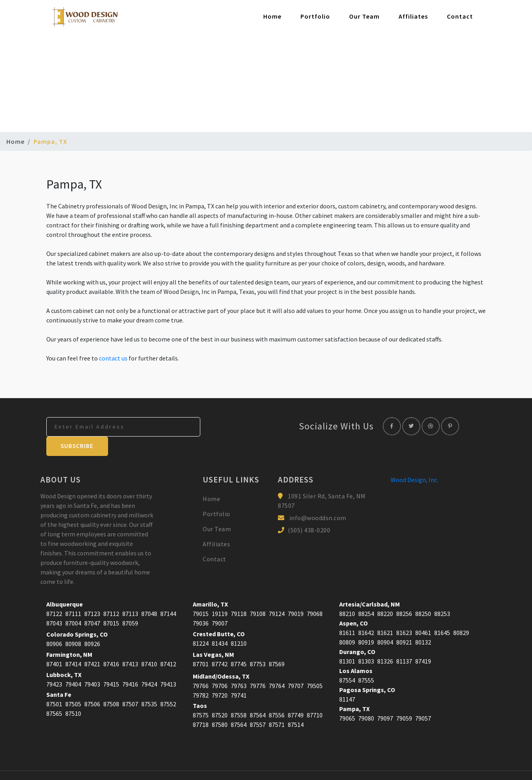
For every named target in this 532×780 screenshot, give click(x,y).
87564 (258, 696)
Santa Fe (59, 675)
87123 (92, 595)
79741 (239, 676)
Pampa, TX (354, 690)
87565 (54, 694)
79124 (277, 595)
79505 (315, 667)
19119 (220, 595)
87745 (239, 645)
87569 (277, 645)
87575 (201, 696)
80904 (385, 623)
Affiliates (413, 17)
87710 (315, 696)
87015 (111, 604)
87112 (111, 595)
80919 (366, 623)
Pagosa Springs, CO (367, 671)
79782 (201, 676)
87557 (258, 706)
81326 (385, 642)
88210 (347, 595)
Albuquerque (65, 585)
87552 (168, 685)
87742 (220, 645)
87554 (347, 661)
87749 (296, 696)
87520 (220, 696)
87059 (130, 604)
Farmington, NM (69, 635)
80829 (461, 614)
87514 (296, 706)
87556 (277, 696)
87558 (239, 696)
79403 (92, 665)
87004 (73, 604)
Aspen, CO (353, 604)
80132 (423, 623)
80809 (347, 623)
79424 (149, 665)
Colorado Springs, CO (77, 615)
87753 (258, 645)
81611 (347, 614)
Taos (200, 687)
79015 (201, 595)
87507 (130, 685)
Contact (460, 17)
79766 (201, 667)
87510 (73, 694)
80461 (423, 614)
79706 (220, 667)
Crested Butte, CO (219, 615)
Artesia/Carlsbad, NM (370, 585)
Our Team (364, 17)
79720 (220, 676)
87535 (149, 685)
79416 (130, 665)
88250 (423, 595)
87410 (149, 645)
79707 (296, 667)
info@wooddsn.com (318, 499)
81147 (347, 680)
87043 (54, 604)
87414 (73, 645)
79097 (385, 699)
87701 (201, 645)
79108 (258, 595)
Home (272, 17)
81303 (366, 642)
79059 (404, 699)
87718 (201, 706)
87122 (54, 595)
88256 (404, 595)
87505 (73, 685)
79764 (277, 667)
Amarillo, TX (210, 585)
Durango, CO (357, 633)
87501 (54, 685)
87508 (111, 685)
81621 (385, 614)
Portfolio (315, 17)
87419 (423, 642)
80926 (92, 625)
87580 (220, 706)
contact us (113, 359)
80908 (73, 625)
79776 (258, 667)
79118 (239, 595)
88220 (385, 595)
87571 (277, 706)
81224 (201, 624)
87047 (92, 604)
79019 (296, 595)
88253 (442, 595)
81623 (404, 614)
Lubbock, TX (64, 656)
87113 (130, 595)
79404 (73, 665)
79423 (54, 665)
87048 (149, 595)
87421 (92, 645)
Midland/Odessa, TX (221, 657)
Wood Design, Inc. (414, 461)
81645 (442, 614)
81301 (347, 642)
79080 (366, 699)
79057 (423, 699)
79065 (347, 699)
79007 (220, 604)
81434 (220, 624)
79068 (315, 595)
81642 (366, 614)
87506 (92, 685)
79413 (168, 665)
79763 (239, 667)
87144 (168, 595)
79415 (111, 665)
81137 (404, 642)
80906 (54, 625)
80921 (404, 623)
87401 (54, 645)
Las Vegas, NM (213, 635)
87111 (73, 595)
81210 (239, 624)
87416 (111, 645)
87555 (366, 661)
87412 (168, 645)
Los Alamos (356, 652)
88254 (366, 595)
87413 (130, 645)
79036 (201, 604)
